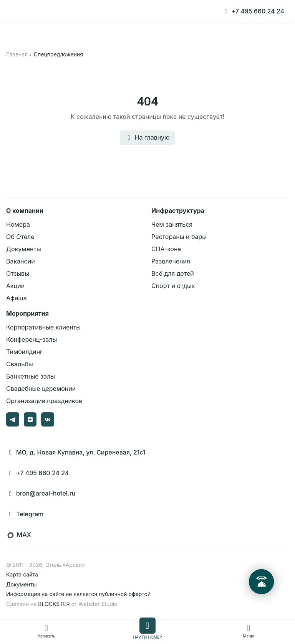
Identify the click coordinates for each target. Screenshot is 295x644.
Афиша (17, 298)
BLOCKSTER (54, 604)
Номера (18, 224)
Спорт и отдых (173, 286)
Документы (24, 249)
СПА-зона (166, 249)
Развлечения (171, 261)
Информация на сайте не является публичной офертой (78, 594)
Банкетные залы (31, 376)
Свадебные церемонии (41, 389)
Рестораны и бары (179, 237)
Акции (15, 286)
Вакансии (21, 261)
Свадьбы (20, 364)
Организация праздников (44, 401)
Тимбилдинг (24, 352)
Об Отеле (20, 237)
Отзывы (18, 273)
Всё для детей (173, 273)
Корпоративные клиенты (43, 327)
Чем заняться (172, 224)
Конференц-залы (31, 339)
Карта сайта (22, 574)
